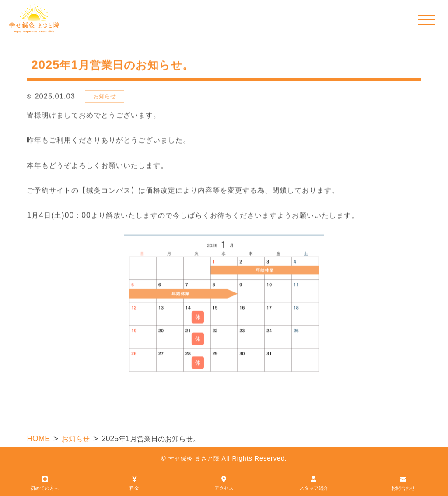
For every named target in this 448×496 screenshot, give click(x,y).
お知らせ (105, 97)
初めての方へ (45, 483)
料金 (135, 483)
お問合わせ (403, 483)
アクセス (224, 483)
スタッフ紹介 (313, 483)
